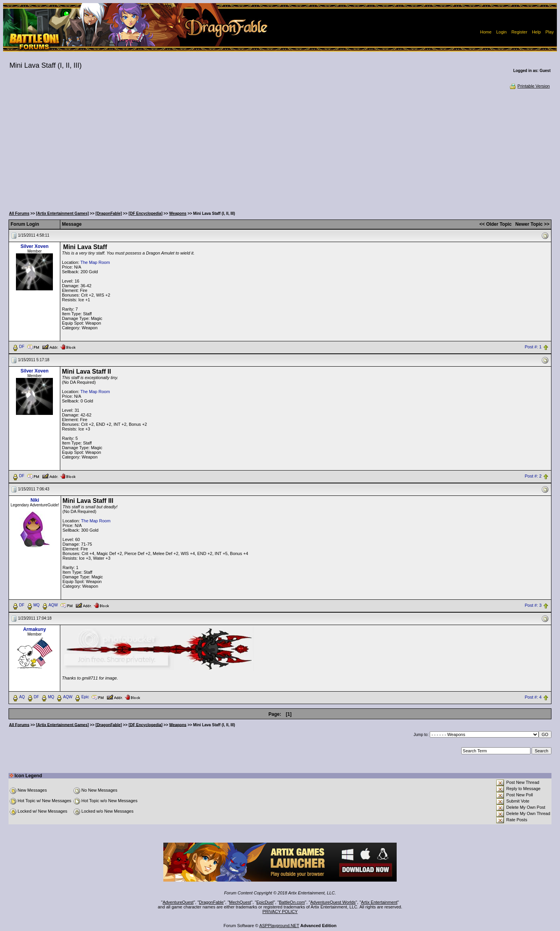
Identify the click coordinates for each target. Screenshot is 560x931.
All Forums (19, 213)
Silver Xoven (35, 246)
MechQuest (240, 902)
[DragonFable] (109, 213)
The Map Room (95, 262)
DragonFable (212, 902)
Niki (35, 500)
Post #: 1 (533, 347)
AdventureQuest (178, 902)
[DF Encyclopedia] (146, 213)
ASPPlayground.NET (279, 926)
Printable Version (529, 86)
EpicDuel (265, 902)
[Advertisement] (280, 148)
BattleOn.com (292, 902)
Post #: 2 (533, 476)
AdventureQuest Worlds (333, 902)
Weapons (178, 213)
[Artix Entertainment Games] (63, 213)
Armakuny (34, 629)
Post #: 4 (533, 697)
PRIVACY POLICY (280, 912)
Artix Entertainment (379, 902)
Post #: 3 (533, 605)
